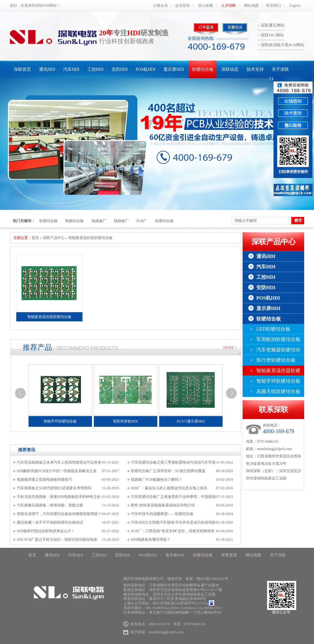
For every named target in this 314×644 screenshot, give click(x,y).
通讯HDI (47, 69)
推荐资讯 (27, 450)
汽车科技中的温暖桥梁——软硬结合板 (162, 514)
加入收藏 (205, 6)
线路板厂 (121, 221)
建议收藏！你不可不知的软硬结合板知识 (50, 522)
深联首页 (22, 69)
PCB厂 (142, 221)
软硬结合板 (203, 69)
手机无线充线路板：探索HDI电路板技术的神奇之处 (59, 497)
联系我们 (274, 6)
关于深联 (280, 69)
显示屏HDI (174, 69)
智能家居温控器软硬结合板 (90, 238)
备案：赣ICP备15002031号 (207, 579)
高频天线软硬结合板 (278, 391)
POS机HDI (146, 69)
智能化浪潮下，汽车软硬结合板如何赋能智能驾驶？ (59, 514)
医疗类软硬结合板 (276, 360)
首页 (35, 238)
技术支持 (255, 69)
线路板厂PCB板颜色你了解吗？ (157, 479)
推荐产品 (37, 347)
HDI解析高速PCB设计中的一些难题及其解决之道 (57, 471)
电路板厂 (99, 221)
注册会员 (160, 6)
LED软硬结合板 (273, 329)
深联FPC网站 (272, 35)
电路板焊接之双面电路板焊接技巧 (44, 479)
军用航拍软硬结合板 (278, 339)
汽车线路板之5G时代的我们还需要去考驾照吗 (54, 488)
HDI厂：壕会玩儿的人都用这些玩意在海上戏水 (169, 488)
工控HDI (96, 69)
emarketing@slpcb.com (274, 449)
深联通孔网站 (273, 25)
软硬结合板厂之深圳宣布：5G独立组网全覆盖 (168, 471)
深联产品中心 (54, 238)
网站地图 (251, 6)
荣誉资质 (229, 555)
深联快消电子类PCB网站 (282, 45)
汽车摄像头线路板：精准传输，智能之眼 (50, 505)
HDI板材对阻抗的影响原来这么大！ (46, 531)
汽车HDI (71, 69)
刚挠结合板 (75, 221)
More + (230, 347)
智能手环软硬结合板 (278, 381)
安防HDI (120, 69)
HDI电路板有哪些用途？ (151, 540)
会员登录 (182, 6)
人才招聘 (228, 6)
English (295, 6)
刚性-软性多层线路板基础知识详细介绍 (163, 505)
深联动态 (230, 69)
